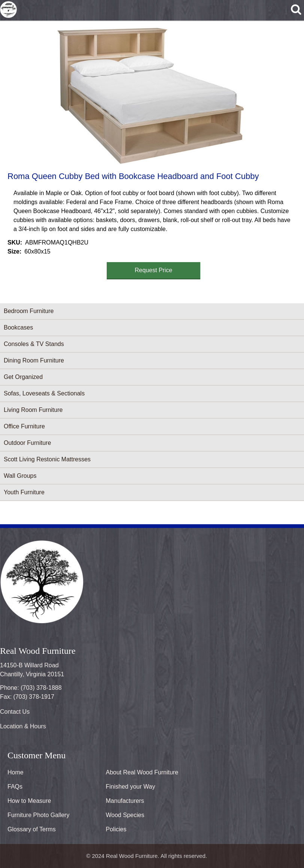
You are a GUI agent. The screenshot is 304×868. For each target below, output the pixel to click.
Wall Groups (20, 476)
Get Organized (23, 377)
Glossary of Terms (32, 829)
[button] (151, 95)
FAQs (15, 787)
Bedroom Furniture (29, 311)
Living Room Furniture (33, 410)
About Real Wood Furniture (142, 772)
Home (16, 772)
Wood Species (125, 815)
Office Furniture (24, 426)
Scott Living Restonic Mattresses (47, 459)
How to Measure (29, 801)
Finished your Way (131, 787)
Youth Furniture (24, 492)
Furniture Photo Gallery (38, 815)
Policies (116, 829)
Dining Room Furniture (34, 360)
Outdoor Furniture (27, 443)
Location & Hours (23, 726)
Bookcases (18, 327)
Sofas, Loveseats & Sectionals (44, 393)
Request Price (154, 270)
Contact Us (15, 712)
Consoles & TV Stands (34, 344)
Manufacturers (125, 801)
